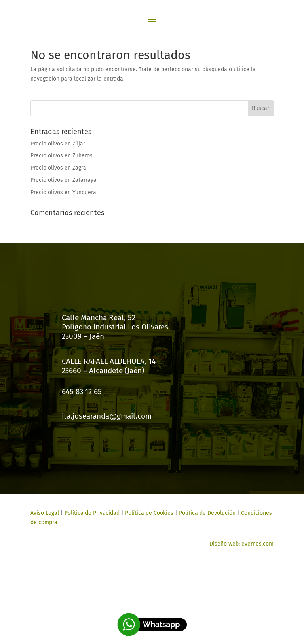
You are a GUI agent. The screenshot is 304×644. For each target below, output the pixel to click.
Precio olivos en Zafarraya (64, 180)
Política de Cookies (148, 513)
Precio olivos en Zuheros (62, 156)
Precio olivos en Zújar (58, 144)
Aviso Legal (45, 513)
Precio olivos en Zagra (58, 168)
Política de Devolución (207, 513)
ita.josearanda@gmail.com (107, 416)
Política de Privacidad (92, 513)
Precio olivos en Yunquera (63, 192)
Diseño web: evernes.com (241, 544)
